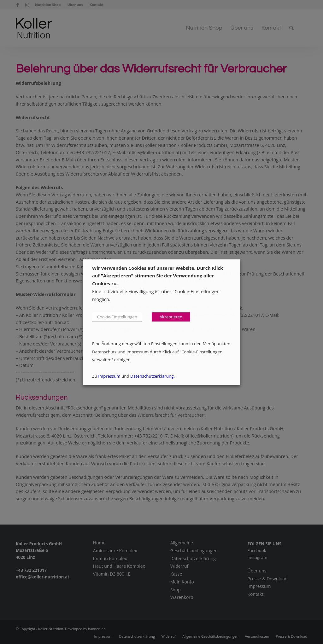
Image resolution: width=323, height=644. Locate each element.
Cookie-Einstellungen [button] (117, 317)
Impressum (109, 376)
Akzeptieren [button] (171, 317)
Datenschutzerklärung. (153, 376)
